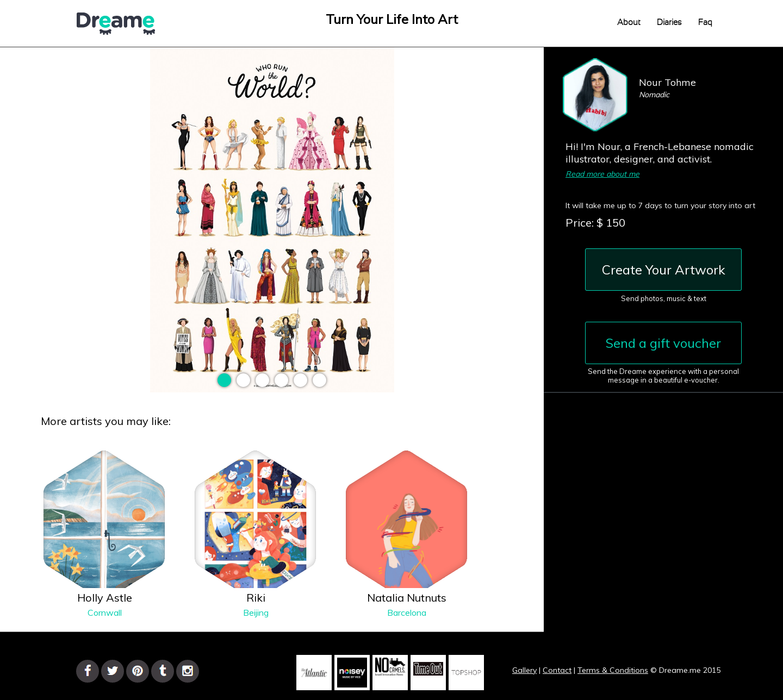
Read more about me (602, 174)
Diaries (669, 23)
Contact (557, 670)
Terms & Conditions (613, 670)
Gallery (524, 670)
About (629, 23)
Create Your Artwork (664, 270)
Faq (705, 23)
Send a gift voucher (663, 343)
